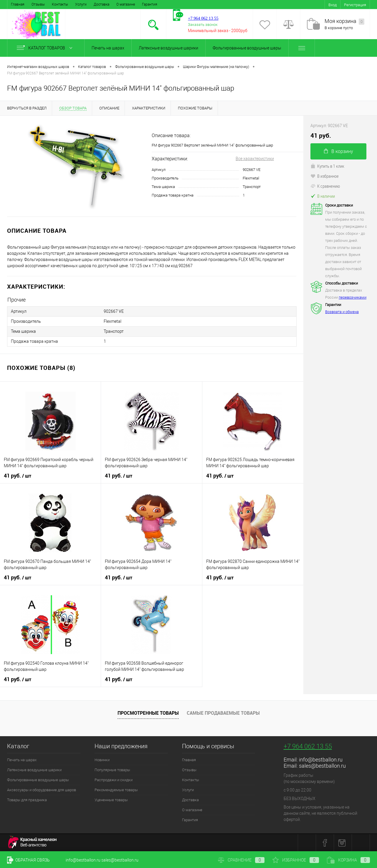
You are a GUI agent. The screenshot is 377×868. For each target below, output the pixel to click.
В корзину (339, 151)
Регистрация (355, 5)
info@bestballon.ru (321, 760)
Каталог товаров (46, 48)
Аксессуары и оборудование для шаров (42, 790)
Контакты (60, 4)
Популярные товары (112, 770)
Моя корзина (344, 21)
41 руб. (18, 476)
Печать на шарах (108, 48)
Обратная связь (28, 860)
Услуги (81, 4)
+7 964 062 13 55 (308, 746)
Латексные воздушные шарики (168, 48)
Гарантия (150, 4)
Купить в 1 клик (327, 166)
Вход (333, 5)
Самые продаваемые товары (223, 713)
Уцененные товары (111, 800)
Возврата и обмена (342, 312)
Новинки (102, 760)
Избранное (296, 860)
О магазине (126, 4)
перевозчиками (353, 297)
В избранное (325, 176)
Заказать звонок (203, 25)
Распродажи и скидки (114, 780)
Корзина (348, 860)
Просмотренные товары (148, 713)
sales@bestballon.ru (322, 766)
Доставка (101, 4)
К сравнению (325, 186)
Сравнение (241, 860)
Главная (18, 4)
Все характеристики (255, 159)
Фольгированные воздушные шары (247, 48)
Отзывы (38, 4)
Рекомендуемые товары (116, 790)
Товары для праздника (27, 800)
